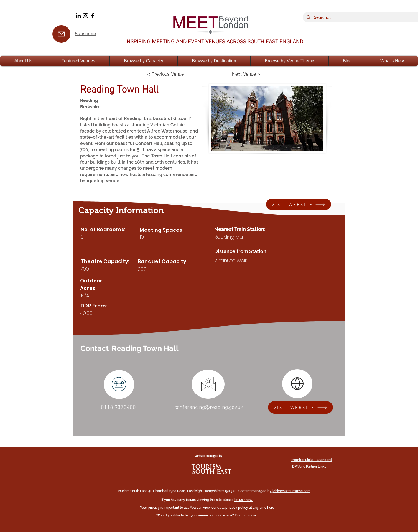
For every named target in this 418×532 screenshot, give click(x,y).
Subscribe (86, 34)
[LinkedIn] (78, 16)
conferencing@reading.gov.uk (209, 408)
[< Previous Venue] (165, 74)
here (271, 508)
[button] (23, 61)
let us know (244, 500)
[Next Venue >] (246, 74)
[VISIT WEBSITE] (299, 204)
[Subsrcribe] (61, 34)
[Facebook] (93, 16)
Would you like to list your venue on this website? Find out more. (207, 515)
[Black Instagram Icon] (86, 16)
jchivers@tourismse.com (291, 491)
